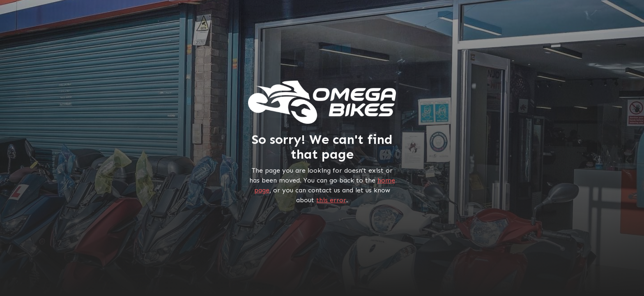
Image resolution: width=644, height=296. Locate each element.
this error (331, 200)
